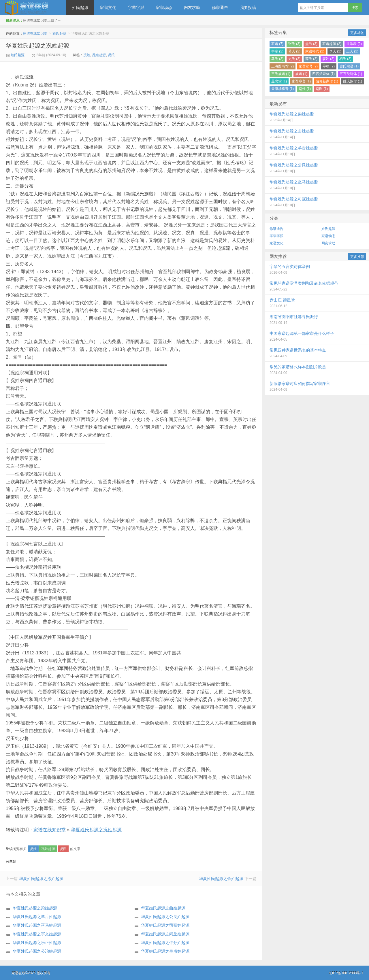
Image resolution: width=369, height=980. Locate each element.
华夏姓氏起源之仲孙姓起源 (165, 943)
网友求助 (192, 7)
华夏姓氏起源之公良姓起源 (165, 917)
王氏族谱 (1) (281, 74)
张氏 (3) (294, 44)
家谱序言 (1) (301, 81)
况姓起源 (99, 55)
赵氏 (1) (322, 89)
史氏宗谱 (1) (349, 66)
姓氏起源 (80, 7)
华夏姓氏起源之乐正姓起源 (37, 943)
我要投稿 (248, 7)
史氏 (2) (294, 59)
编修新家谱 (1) (327, 81)
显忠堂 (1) (279, 81)
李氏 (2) (335, 51)
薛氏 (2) (311, 59)
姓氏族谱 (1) (353, 81)
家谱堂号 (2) (308, 66)
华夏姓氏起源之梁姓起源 (35, 908)
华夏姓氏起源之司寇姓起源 (165, 925)
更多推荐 (357, 257)
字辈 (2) (277, 51)
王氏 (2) (352, 51)
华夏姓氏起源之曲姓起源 (163, 908)
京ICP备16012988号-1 (346, 973)
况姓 (87, 55)
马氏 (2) (277, 59)
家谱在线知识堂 (33, 7)
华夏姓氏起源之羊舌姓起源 (37, 917)
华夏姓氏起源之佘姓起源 (221, 879)
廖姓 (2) (328, 59)
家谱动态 (164, 7)
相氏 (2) (345, 59)
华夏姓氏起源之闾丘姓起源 (165, 934)
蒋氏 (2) (294, 51)
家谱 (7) (277, 44)
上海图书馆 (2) (283, 66)
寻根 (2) (329, 66)
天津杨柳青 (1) (283, 89)
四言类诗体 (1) (323, 74)
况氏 (111, 55)
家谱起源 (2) (332, 44)
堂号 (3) (311, 44)
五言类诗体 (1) (351, 74)
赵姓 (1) (305, 89)
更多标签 (357, 33)
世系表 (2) (354, 44)
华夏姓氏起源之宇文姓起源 (37, 934)
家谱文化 (108, 7)
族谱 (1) (301, 74)
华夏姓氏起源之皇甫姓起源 (165, 951)
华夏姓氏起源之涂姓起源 (41, 879)
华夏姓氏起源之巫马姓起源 (37, 925)
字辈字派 (136, 7)
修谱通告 (220, 7)
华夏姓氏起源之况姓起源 (37, 46)
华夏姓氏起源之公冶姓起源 (37, 951)
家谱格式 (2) (315, 51)
